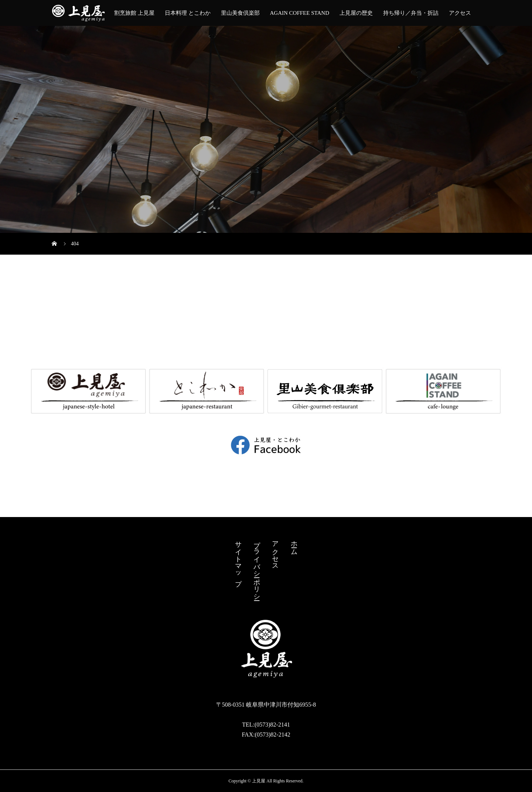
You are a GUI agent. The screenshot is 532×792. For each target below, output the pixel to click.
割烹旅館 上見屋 (134, 13)
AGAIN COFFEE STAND (300, 13)
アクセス (460, 13)
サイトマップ (238, 560)
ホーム (294, 544)
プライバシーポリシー (257, 567)
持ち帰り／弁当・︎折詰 (411, 13)
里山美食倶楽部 (240, 13)
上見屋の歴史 (356, 13)
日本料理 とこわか (188, 13)
